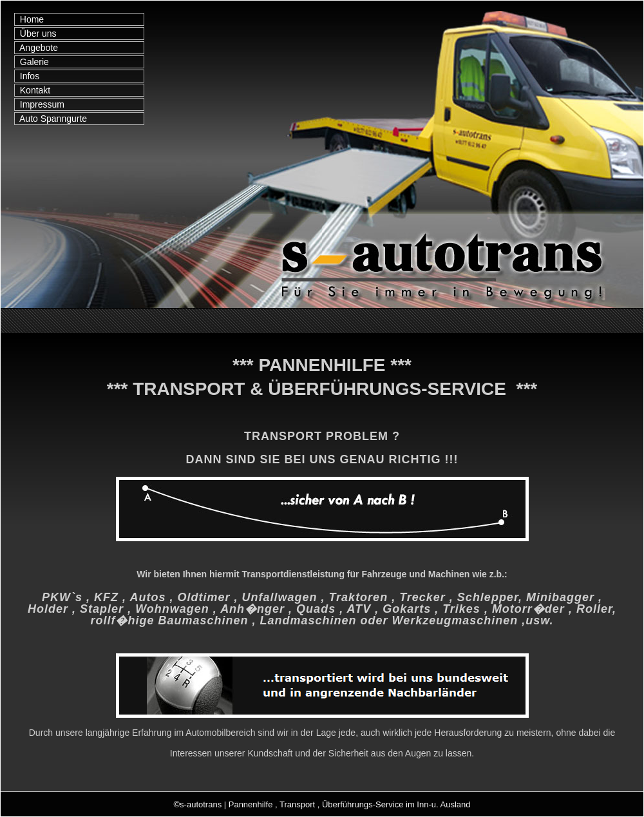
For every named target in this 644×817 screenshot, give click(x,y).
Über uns (36, 34)
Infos (27, 76)
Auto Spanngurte (51, 119)
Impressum (40, 104)
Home (29, 19)
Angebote (36, 48)
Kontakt (33, 90)
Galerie (32, 62)
